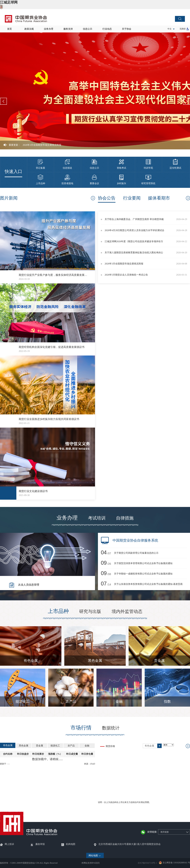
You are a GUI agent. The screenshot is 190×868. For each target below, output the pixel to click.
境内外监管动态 (127, 611)
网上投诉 (9, 844)
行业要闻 (132, 198)
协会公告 (107, 198)
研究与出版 (90, 611)
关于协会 (127, 29)
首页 (9, 29)
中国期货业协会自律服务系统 (135, 540)
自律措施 (125, 518)
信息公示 (88, 29)
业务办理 (49, 29)
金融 (119, 702)
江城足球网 (9, 2)
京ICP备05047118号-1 (147, 863)
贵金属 (159, 661)
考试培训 (97, 518)
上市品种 (58, 611)
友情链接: (152, 832)
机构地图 (71, 844)
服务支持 (68, 29)
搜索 (180, 19)
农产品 (71, 702)
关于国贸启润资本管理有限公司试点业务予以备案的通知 (143, 563)
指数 (167, 702)
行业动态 (107, 29)
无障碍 (183, 29)
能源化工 (23, 702)
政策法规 (29, 29)
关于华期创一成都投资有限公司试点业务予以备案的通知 (143, 574)
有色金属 (31, 661)
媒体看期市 (159, 198)
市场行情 (81, 728)
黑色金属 (95, 661)
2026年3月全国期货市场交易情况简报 (42, 145)
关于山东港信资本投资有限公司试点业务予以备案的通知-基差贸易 (148, 584)
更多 (93, 198)
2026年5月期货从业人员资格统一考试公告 (126, 275)
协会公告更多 (188, 198)
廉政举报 (40, 844)
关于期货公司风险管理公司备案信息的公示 (136, 553)
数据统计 (111, 728)
